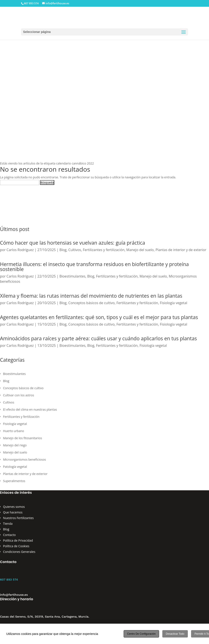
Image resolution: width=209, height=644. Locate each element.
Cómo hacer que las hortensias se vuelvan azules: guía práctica (73, 243)
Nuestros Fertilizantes (18, 518)
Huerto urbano (14, 431)
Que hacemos (13, 512)
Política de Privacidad (18, 540)
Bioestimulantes (72, 276)
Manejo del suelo (140, 250)
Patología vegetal (15, 467)
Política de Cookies (16, 546)
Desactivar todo (175, 634)
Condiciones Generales (19, 552)
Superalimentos (14, 481)
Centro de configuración (141, 634)
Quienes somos (14, 507)
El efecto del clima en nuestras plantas (30, 409)
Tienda (8, 524)
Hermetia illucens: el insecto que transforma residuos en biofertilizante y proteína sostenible (94, 267)
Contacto (9, 535)
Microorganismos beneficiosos (25, 459)
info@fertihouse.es (14, 595)
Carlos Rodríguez (20, 250)
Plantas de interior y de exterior (181, 250)
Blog (63, 250)
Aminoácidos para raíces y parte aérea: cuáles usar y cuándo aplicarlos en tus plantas (98, 338)
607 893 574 (9, 579)
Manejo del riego (15, 445)
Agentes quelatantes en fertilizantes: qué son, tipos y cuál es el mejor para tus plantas (99, 317)
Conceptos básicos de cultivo (91, 303)
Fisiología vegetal (174, 303)
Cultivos (75, 250)
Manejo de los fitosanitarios (22, 438)
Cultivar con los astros (18, 395)
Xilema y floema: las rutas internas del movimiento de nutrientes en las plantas (91, 296)
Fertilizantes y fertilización (104, 250)
